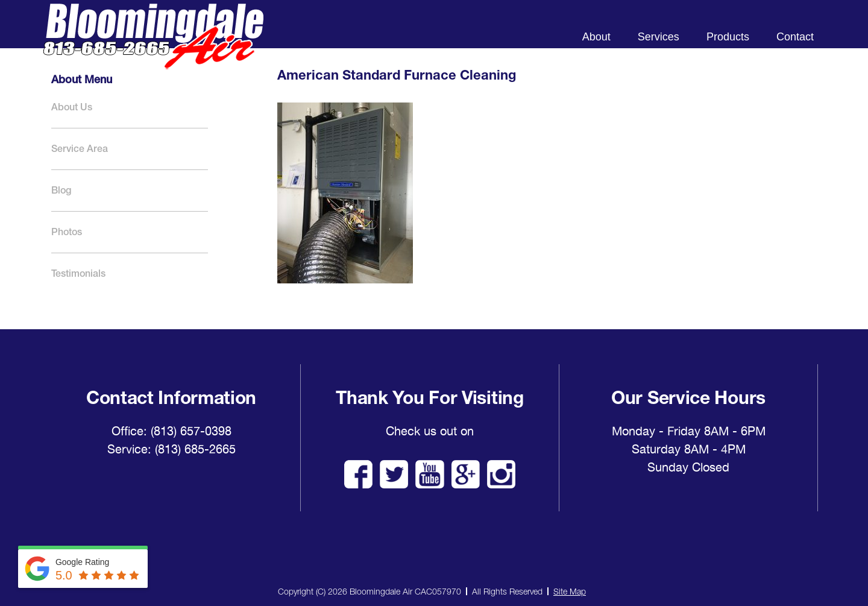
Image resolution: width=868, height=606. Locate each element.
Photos (67, 232)
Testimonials (78, 273)
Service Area (80, 149)
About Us (72, 107)
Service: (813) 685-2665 (171, 449)
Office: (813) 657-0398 (171, 431)
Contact (795, 37)
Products (728, 37)
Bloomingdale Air (153, 47)
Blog (61, 190)
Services (659, 37)
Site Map (570, 591)
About (596, 37)
